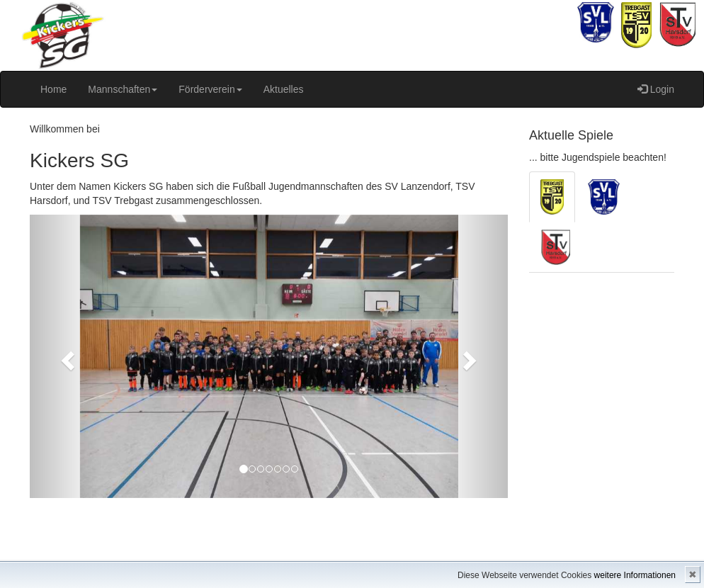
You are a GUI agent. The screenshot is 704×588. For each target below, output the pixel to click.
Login (656, 89)
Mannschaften (123, 89)
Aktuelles (284, 89)
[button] (66, 356)
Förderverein (210, 89)
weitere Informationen (635, 575)
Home (53, 89)
